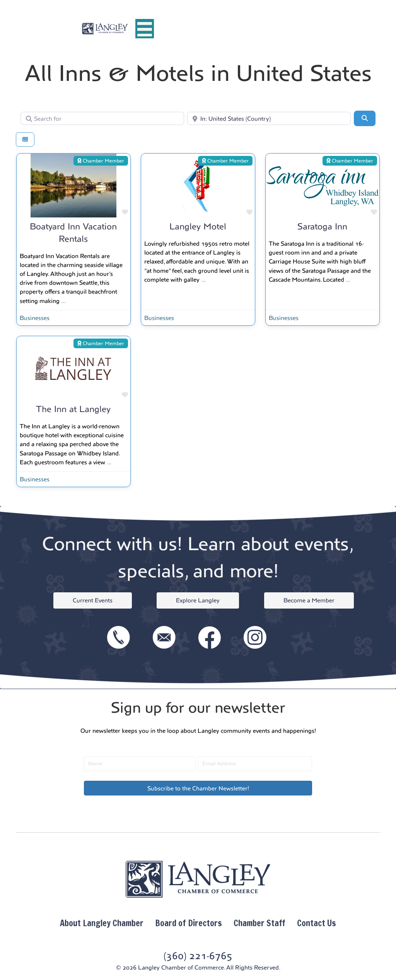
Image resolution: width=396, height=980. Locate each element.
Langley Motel (198, 227)
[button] (198, 788)
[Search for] (102, 118)
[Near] (269, 118)
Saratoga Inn (322, 227)
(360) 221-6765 (198, 956)
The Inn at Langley (73, 409)
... (63, 301)
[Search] (365, 118)
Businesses (35, 318)
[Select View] (25, 139)
